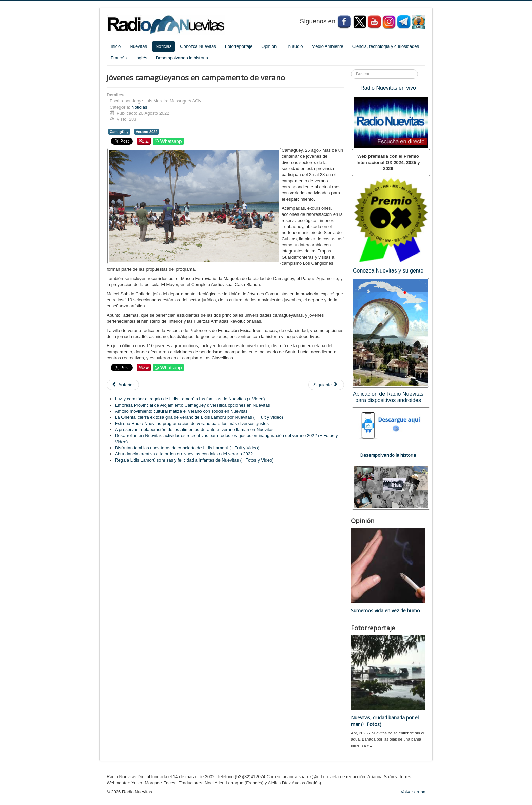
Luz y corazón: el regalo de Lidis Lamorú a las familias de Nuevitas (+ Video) (190, 399)
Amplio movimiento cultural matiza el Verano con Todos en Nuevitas (181, 411)
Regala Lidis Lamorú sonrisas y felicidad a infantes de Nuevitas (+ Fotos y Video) (194, 460)
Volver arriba (413, 792)
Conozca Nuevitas (198, 46)
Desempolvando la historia (182, 58)
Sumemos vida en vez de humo (385, 610)
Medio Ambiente (327, 46)
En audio (294, 46)
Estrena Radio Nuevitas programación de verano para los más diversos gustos (192, 423)
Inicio (116, 46)
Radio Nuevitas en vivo (388, 88)
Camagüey (119, 132)
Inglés (141, 58)
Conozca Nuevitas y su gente (388, 271)
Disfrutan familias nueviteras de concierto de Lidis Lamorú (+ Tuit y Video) (187, 448)
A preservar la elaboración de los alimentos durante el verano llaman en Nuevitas (194, 429)
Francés (119, 58)
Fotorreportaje (239, 46)
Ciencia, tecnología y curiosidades (386, 46)
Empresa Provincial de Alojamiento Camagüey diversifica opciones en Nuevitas (193, 405)
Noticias (164, 46)
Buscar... (351, 69)
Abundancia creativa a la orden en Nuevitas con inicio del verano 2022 (184, 454)
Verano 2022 (147, 132)
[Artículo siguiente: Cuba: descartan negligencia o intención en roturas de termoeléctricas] (326, 385)
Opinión (269, 46)
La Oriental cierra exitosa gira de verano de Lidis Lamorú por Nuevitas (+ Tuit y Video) (199, 417)
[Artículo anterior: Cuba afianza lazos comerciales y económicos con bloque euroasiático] (123, 385)
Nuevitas (138, 46)
